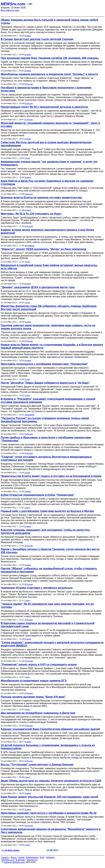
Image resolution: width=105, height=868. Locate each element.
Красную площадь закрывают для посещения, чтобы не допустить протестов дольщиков (45, 531)
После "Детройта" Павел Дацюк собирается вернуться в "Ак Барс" (45, 383)
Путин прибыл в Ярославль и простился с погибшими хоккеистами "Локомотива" (46, 439)
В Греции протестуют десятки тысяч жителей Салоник (37, 39)
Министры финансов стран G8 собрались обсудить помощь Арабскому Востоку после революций (49, 308)
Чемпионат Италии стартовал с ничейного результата (37, 588)
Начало (5, 857)
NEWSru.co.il (8, 860)
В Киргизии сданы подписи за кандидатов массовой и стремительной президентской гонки (48, 625)
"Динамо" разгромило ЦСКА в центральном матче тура (38, 287)
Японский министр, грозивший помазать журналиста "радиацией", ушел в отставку (50, 125)
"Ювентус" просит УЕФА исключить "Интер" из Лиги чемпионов (44, 249)
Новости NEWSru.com (14, 862)
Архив (21, 857)
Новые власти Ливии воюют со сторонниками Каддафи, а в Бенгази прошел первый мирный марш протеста (52, 346)
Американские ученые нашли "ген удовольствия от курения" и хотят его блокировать (49, 163)
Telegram (50, 857)
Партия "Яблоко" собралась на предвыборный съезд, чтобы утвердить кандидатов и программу (49, 570)
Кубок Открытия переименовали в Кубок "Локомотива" (38, 495)
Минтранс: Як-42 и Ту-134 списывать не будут (31, 214)
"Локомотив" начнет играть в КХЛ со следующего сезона (39, 664)
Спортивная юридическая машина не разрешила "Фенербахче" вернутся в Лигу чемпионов (51, 831)
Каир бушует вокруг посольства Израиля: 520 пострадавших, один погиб (49, 797)
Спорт (27, 158)
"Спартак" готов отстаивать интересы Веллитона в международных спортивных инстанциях (46, 458)
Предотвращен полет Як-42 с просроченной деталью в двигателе (44, 107)
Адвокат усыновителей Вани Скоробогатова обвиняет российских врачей (50, 729)
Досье (14, 857)
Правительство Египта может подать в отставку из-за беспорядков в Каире (51, 476)
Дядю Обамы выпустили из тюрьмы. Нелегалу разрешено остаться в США (51, 781)
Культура (29, 194)
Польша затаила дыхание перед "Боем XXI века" (33, 697)
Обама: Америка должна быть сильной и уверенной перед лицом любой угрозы (49, 21)
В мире (28, 36)
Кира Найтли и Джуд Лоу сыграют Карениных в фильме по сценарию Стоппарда (47, 182)
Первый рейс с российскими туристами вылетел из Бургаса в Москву (47, 511)
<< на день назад (10, 850)
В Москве (20, 860)
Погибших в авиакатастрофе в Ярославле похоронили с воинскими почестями (46, 89)
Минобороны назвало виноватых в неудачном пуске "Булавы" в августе (49, 74)
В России (29, 84)
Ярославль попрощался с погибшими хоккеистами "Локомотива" (44, 364)
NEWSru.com (13, 4)
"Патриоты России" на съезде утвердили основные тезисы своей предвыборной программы (45, 420)
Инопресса (32, 860)
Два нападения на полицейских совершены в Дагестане (38, 713)
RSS (42, 857)
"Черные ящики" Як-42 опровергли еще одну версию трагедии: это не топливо (47, 606)
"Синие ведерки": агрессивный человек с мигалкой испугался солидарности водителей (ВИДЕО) (52, 644)
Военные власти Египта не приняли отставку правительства (41, 198)
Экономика (29, 246)
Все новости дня (10, 10)
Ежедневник (32, 857)
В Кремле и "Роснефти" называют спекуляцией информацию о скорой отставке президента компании (48, 401)
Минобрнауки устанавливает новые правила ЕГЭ (34, 681)
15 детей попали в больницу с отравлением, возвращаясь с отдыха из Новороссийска (48, 747)
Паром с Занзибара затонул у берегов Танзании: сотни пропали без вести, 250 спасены (50, 551)
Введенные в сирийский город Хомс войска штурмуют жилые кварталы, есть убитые (49, 267)
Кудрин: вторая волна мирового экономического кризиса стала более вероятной (47, 231)
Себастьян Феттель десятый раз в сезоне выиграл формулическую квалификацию (46, 144)
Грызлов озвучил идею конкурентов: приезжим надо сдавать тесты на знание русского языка (48, 327)
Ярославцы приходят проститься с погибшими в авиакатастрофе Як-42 (49, 813)
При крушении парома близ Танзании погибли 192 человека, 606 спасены (50, 58)
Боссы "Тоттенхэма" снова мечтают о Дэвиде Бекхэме (37, 765)
